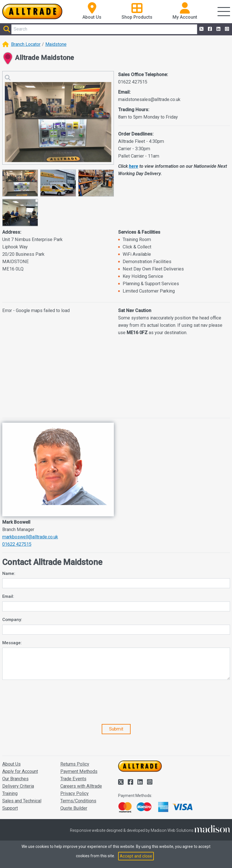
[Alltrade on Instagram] (226, 29)
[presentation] (45, 704)
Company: (12, 620)
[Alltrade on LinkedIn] (218, 29)
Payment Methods (79, 771)
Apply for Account (20, 771)
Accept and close (136, 856)
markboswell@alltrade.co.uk (30, 537)
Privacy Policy (75, 793)
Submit (116, 729)
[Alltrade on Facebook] (209, 29)
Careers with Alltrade (81, 786)
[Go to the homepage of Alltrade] (32, 11)
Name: (9, 573)
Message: (12, 643)
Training (10, 793)
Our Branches (15, 779)
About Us (11, 764)
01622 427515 (17, 544)
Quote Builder (74, 808)
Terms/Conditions (78, 801)
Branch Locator (26, 44)
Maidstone (56, 44)
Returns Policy (75, 764)
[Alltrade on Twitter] (201, 29)
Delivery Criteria (18, 786)
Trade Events (73, 779)
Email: (8, 596)
